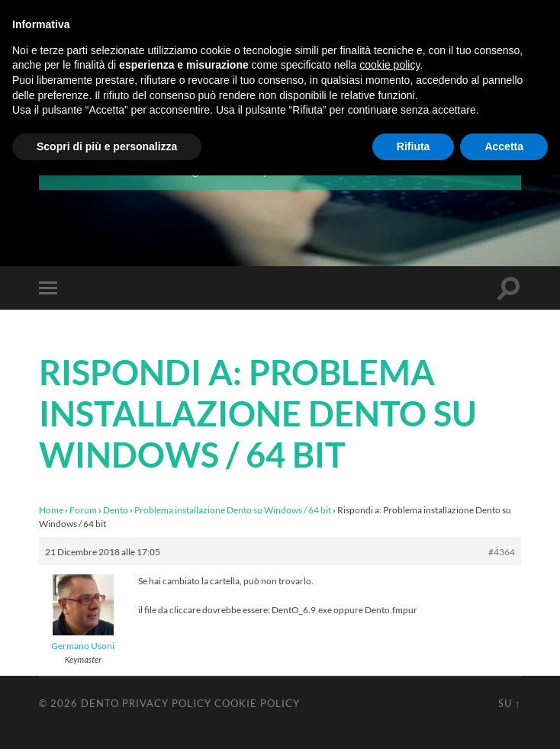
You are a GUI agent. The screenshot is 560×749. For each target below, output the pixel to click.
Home (51, 510)
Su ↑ (509, 703)
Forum (83, 510)
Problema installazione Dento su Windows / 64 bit (233, 510)
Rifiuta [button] (414, 146)
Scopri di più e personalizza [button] (107, 146)
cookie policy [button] (389, 65)
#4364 (502, 552)
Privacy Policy (167, 703)
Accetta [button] (504, 146)
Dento (116, 510)
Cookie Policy (257, 703)
